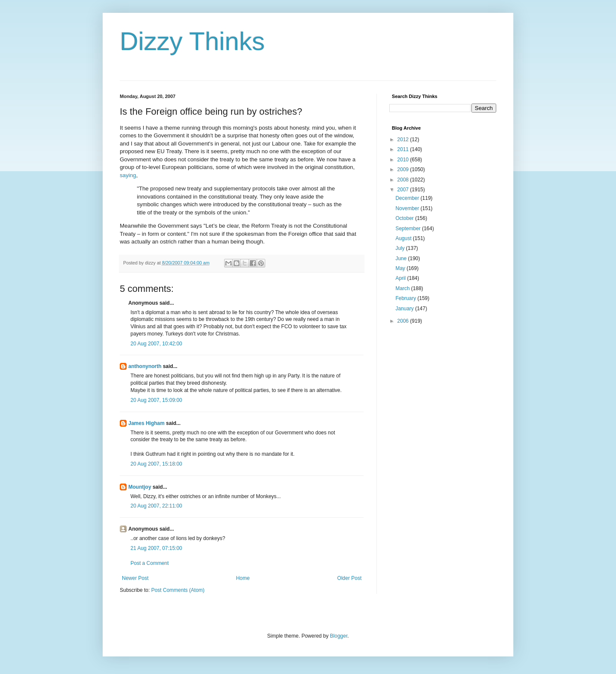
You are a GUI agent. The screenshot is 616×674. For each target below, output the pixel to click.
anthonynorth (145, 366)
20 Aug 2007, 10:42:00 (156, 344)
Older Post (349, 578)
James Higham (147, 423)
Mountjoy (140, 487)
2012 (404, 140)
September (409, 229)
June (401, 258)
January (405, 309)
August (404, 238)
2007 (404, 190)
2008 (404, 180)
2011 (404, 149)
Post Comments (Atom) (178, 590)
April (401, 278)
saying (128, 175)
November (408, 208)
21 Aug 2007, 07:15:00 (156, 548)
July (401, 248)
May (401, 268)
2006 (404, 321)
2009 (404, 169)
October (405, 218)
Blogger (339, 636)
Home (243, 578)
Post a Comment (150, 563)
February (406, 298)
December (408, 198)
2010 (404, 160)
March (403, 288)
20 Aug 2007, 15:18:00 (156, 464)
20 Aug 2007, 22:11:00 (156, 506)
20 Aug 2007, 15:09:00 (156, 400)
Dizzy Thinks (192, 41)
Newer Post (135, 578)
